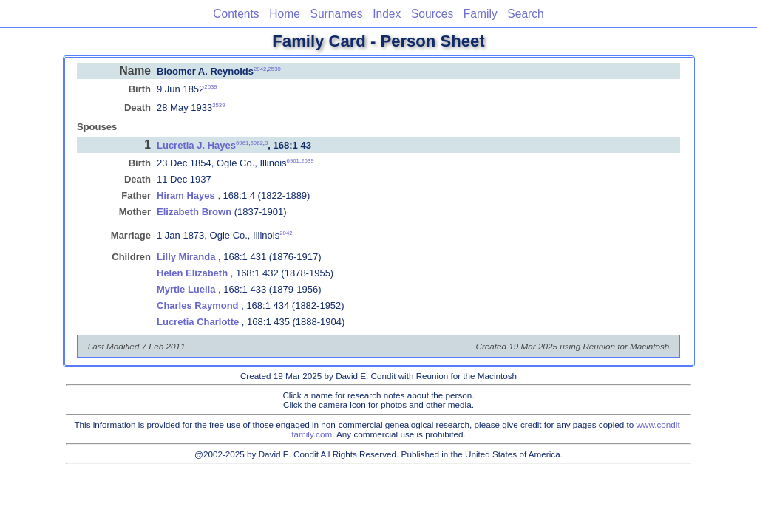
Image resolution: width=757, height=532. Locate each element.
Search (525, 14)
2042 (260, 68)
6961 (242, 143)
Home (285, 14)
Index (387, 14)
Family (481, 14)
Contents (236, 14)
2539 (275, 68)
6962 (256, 143)
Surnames (336, 14)
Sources (432, 14)
